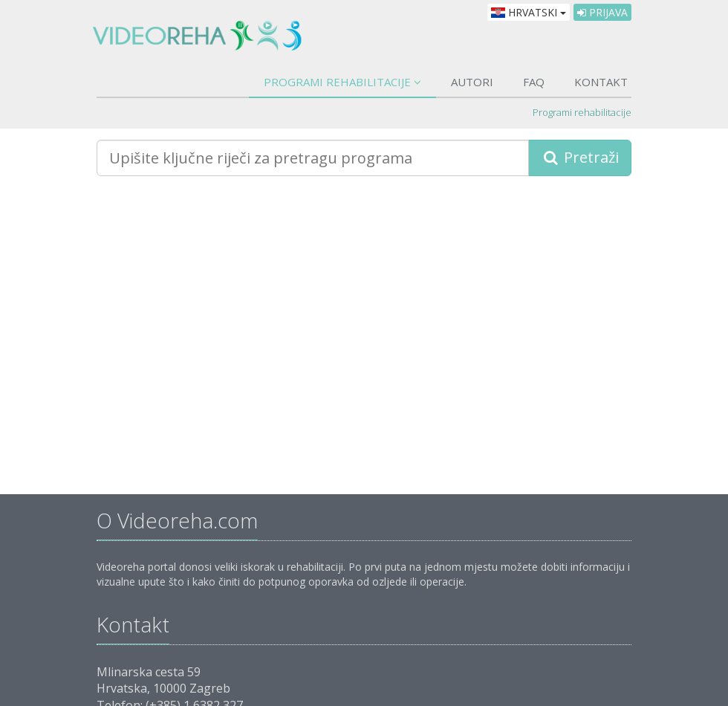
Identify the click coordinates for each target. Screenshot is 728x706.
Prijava (602, 12)
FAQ (534, 82)
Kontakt (601, 82)
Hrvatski (529, 12)
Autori (472, 82)
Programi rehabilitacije (342, 82)
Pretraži (580, 157)
